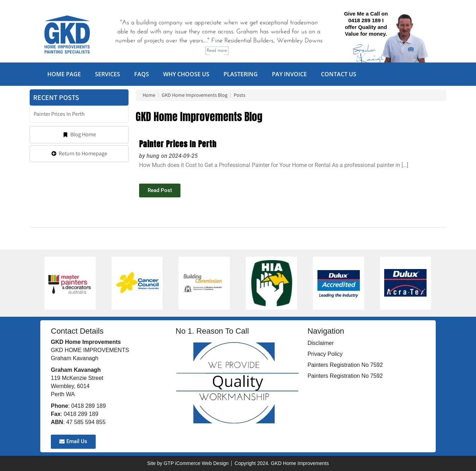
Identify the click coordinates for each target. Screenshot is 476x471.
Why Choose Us (186, 74)
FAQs (142, 74)
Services (108, 74)
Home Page (64, 74)
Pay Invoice (289, 74)
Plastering (241, 74)
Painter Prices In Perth (178, 144)
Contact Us (339, 74)
